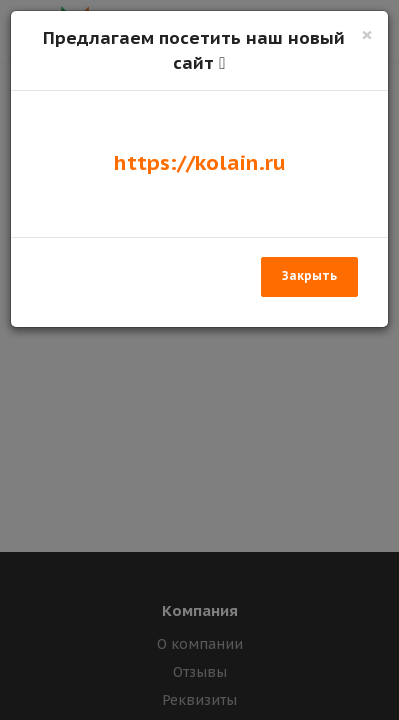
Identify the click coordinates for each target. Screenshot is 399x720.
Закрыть (309, 275)
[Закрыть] (367, 34)
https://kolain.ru (200, 162)
